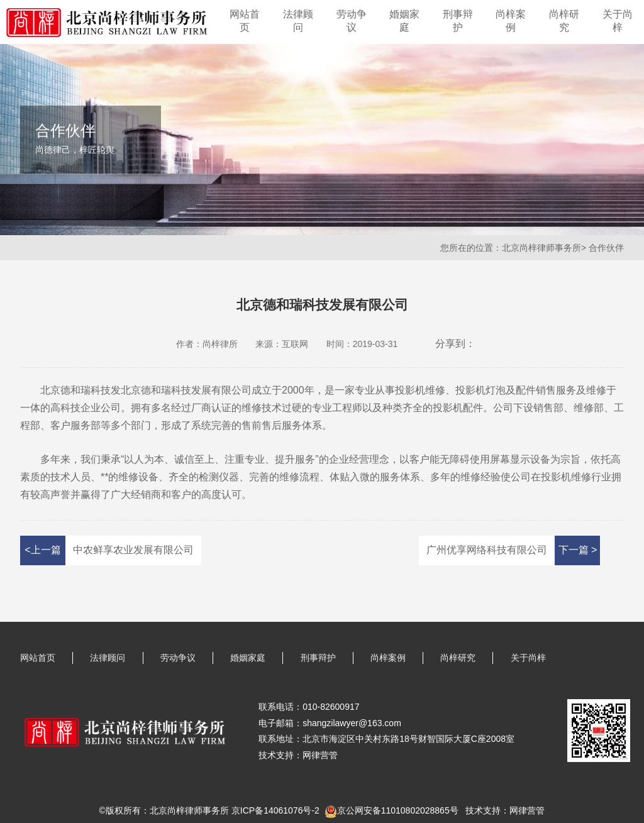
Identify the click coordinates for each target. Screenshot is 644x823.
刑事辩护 (458, 21)
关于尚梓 (618, 21)
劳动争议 (352, 21)
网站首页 (245, 21)
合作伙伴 (606, 248)
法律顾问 (298, 21)
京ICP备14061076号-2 (275, 810)
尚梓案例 (511, 21)
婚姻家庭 (404, 21)
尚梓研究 (564, 21)
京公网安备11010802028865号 (398, 810)
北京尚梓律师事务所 (541, 248)
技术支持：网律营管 (505, 810)
